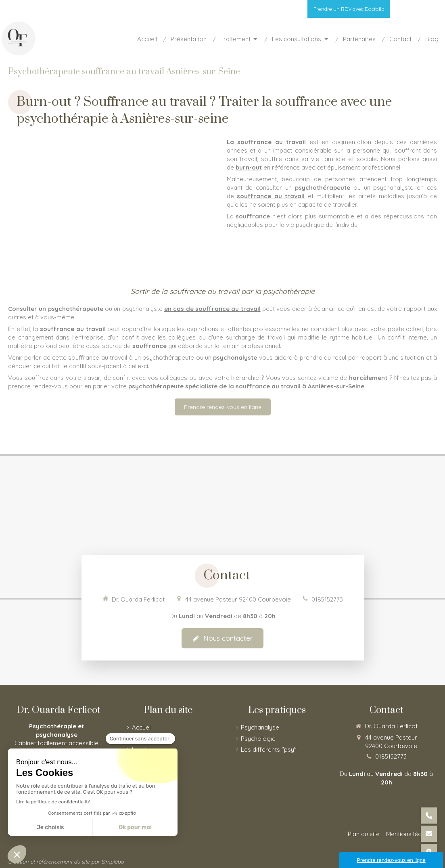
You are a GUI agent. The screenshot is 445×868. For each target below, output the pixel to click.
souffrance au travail (271, 196)
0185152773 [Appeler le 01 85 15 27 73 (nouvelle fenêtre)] (327, 599)
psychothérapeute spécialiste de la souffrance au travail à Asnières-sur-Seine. (247, 386)
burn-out (249, 167)
